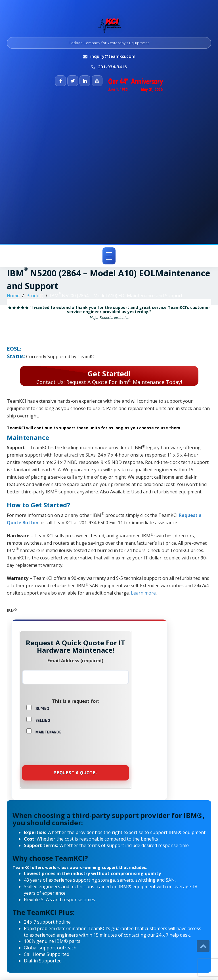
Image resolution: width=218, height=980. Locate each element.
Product (35, 296)
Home (13, 296)
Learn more (143, 593)
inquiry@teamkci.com (113, 56)
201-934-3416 (112, 67)
